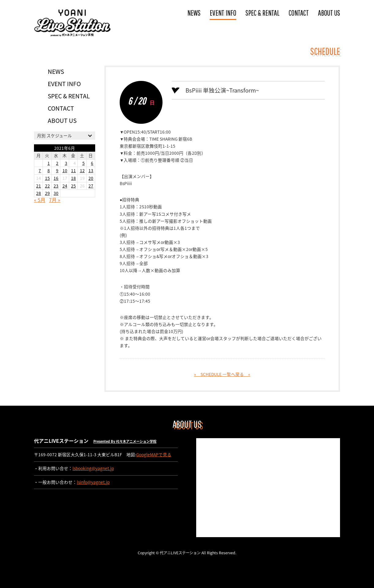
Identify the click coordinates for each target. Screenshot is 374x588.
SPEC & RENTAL (262, 13)
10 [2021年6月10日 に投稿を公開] (65, 170)
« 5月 (40, 200)
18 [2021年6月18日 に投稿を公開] (73, 178)
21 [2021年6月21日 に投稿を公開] (39, 186)
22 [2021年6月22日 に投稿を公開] (47, 186)
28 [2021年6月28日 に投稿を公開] (39, 193)
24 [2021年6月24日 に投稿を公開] (65, 186)
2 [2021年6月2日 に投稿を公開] (57, 163)
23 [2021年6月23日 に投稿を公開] (56, 186)
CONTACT (299, 13)
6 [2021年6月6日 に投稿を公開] (92, 163)
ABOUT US (329, 13)
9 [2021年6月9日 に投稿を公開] (57, 170)
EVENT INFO (223, 13)
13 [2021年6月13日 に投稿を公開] (91, 170)
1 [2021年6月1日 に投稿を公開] (49, 163)
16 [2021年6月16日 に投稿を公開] (56, 178)
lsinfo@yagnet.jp (93, 482)
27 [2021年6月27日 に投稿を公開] (91, 186)
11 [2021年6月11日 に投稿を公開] (73, 170)
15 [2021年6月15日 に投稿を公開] (47, 178)
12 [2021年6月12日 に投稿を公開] (82, 170)
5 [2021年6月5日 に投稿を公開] (84, 163)
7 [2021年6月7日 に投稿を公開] (40, 170)
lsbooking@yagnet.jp (93, 468)
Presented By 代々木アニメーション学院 (125, 441)
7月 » (55, 200)
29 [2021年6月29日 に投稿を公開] (47, 193)
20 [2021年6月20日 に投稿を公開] (91, 178)
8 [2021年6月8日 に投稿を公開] (49, 170)
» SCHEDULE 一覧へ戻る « (222, 374)
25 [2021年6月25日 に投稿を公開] (73, 186)
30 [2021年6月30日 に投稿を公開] (56, 193)
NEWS (194, 13)
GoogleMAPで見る (154, 454)
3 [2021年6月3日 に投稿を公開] (66, 163)
